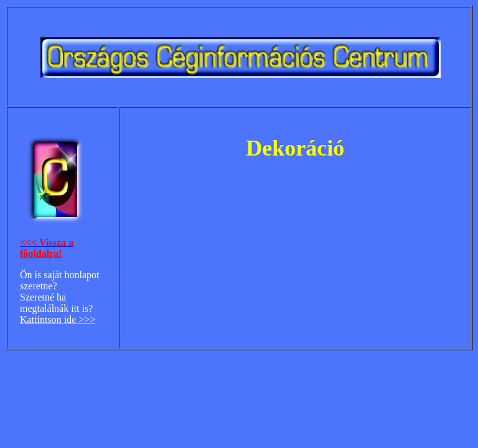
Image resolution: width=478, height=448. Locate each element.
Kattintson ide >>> (58, 320)
